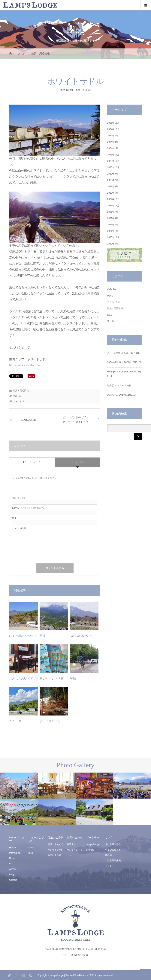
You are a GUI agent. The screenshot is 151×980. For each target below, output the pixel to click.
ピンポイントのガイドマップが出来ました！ (76, 420)
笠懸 (73, 679)
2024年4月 (112, 136)
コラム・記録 (114, 302)
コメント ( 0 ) (78, 462)
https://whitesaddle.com (25, 365)
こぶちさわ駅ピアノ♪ (23, 679)
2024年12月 (113, 129)
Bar (11, 864)
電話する (71, 844)
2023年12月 (113, 155)
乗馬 (15, 396)
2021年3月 (112, 218)
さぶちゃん (113, 395)
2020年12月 (113, 237)
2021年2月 (112, 225)
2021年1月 (112, 231)
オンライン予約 (56, 850)
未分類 (110, 321)
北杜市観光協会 (113, 844)
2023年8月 (112, 174)
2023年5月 (112, 193)
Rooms (13, 858)
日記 (109, 315)
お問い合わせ (54, 855)
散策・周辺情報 (83, 90)
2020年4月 (112, 244)
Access (13, 869)
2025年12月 (113, 123)
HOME (13, 848)
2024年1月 (112, 148)
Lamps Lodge (93, 844)
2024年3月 (112, 142)
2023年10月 (113, 167)
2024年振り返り (115, 362)
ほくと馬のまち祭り (23, 636)
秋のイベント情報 (52, 679)
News (31, 848)
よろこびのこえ (50, 721)
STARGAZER (28, 420)
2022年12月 (113, 199)
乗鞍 (43, 636)
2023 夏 (15, 721)
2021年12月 (113, 206)
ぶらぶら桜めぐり (82, 636)
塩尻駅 (110, 386)
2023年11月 (113, 161)
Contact (13, 880)
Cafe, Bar (112, 289)
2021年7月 (112, 212)
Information (15, 853)
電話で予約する (56, 844)
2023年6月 (112, 186)
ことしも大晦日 (115, 353)
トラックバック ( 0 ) (32, 462)
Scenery (90, 850)
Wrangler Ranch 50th (118, 372)
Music (110, 296)
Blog (11, 874)
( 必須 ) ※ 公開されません (29, 508)
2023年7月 (112, 180)
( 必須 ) (18, 498)
